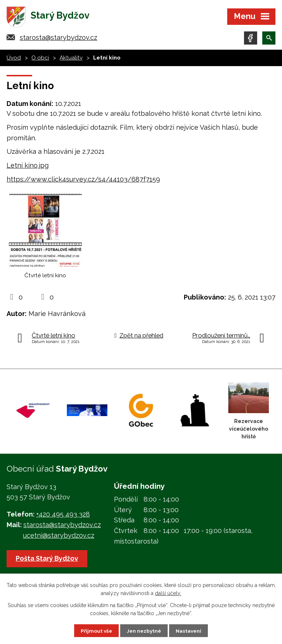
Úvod (14, 60)
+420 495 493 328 (63, 516)
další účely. (168, 593)
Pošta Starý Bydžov (48, 560)
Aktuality (71, 60)
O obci (40, 60)
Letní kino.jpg (28, 167)
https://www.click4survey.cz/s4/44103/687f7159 (83, 181)
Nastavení (190, 630)
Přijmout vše (95, 630)
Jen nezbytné (144, 630)
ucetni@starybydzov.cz (59, 537)
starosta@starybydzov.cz (58, 39)
